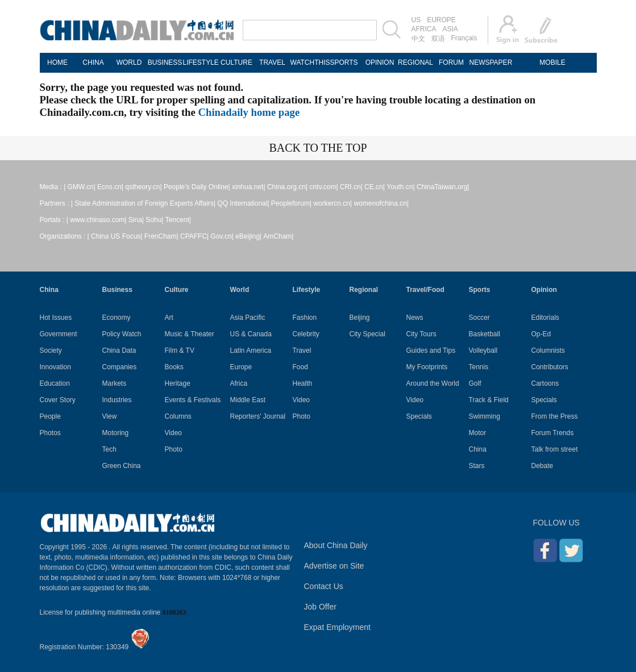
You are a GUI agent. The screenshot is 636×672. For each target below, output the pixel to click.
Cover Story (58, 400)
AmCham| (278, 236)
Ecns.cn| (110, 187)
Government (59, 334)
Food (300, 367)
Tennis (479, 367)
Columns (178, 416)
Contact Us (324, 586)
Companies (120, 367)
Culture (177, 290)
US (416, 20)
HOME (57, 62)
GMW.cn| (82, 187)
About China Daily (336, 545)
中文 (418, 39)
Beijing (360, 318)
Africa (239, 383)
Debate (543, 466)
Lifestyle (307, 290)
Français (464, 38)
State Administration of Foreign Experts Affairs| (145, 203)
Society (51, 350)
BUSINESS (165, 62)
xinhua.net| (249, 187)
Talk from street (555, 449)
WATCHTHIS (308, 62)
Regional (364, 290)
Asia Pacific (248, 318)
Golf (475, 383)
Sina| (136, 220)
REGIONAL (415, 62)
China (49, 290)
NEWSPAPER (487, 62)
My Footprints (427, 367)
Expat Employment (338, 627)
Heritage (178, 383)
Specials (419, 416)
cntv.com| (323, 187)
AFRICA (424, 29)
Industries (117, 400)
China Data (119, 350)
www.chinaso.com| (98, 220)
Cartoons (545, 383)
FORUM (451, 62)
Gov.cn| (222, 236)
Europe (241, 367)
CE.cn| (375, 187)
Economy (117, 318)
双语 (438, 39)
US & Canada (251, 334)
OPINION (380, 62)
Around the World (433, 383)
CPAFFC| (194, 236)
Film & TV (180, 350)
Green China (122, 466)
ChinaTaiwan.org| (443, 187)
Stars (477, 466)
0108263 (174, 612)
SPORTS (344, 62)
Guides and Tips (431, 350)
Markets (115, 383)
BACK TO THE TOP (318, 148)
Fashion (305, 318)
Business (117, 290)
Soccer (479, 318)
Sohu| (154, 220)
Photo (174, 449)
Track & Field (489, 400)
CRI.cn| (351, 187)
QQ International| (243, 203)
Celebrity (306, 334)
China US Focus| (117, 236)
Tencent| (178, 220)
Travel (302, 350)
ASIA (450, 29)
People (50, 416)
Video (173, 433)
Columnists (548, 350)
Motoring (116, 433)
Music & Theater (190, 334)
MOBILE (552, 62)
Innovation (55, 367)
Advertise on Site (334, 566)
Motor (478, 433)
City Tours (421, 334)
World (240, 290)
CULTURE (236, 62)
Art (169, 318)
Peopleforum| (291, 203)
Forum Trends (553, 433)
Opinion (544, 290)
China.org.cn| (287, 187)
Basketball (485, 334)
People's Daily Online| (197, 187)
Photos (50, 433)
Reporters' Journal (258, 416)
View (110, 416)
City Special (367, 334)
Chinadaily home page (249, 112)
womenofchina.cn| (382, 203)
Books (174, 367)
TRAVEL (272, 62)
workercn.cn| (332, 203)
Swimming (485, 416)
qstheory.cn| (143, 187)
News (415, 318)
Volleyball (483, 350)
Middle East (248, 400)
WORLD (129, 62)
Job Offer (320, 607)
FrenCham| (161, 236)
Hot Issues (56, 318)
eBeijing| (248, 236)
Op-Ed (541, 334)
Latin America (251, 350)
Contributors (550, 367)
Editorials (545, 318)
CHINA (93, 62)
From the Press (555, 416)
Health (303, 383)
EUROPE (441, 20)
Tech (109, 449)
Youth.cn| (400, 187)
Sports (480, 290)
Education (55, 383)
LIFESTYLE (201, 62)
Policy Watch (122, 334)
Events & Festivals (193, 400)
